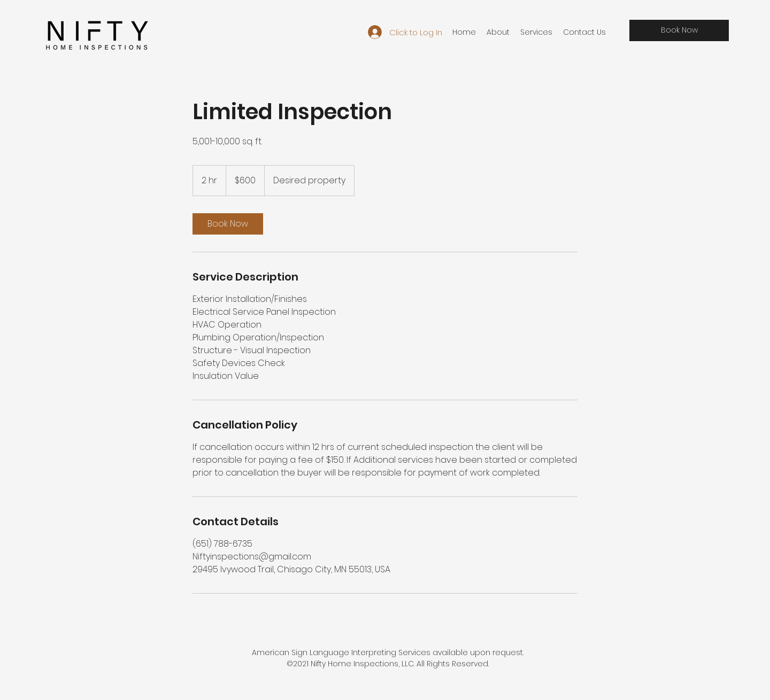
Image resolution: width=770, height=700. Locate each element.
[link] (228, 224)
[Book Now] (679, 30)
